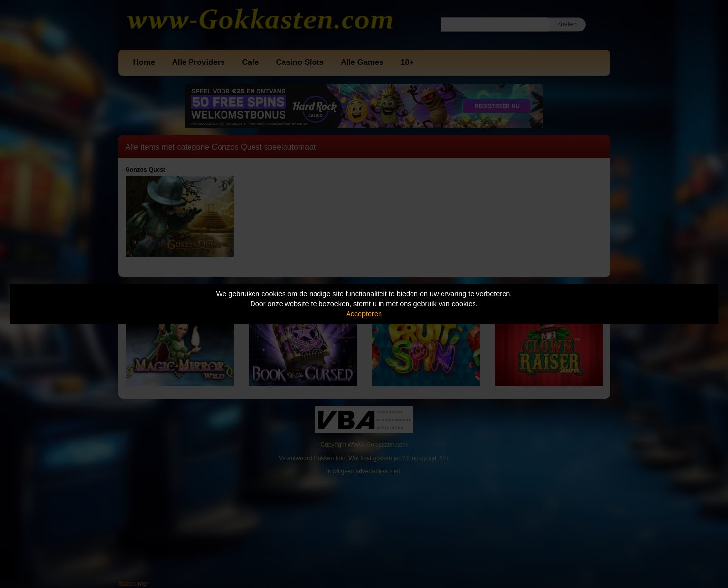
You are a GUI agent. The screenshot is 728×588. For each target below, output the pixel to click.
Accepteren (364, 314)
